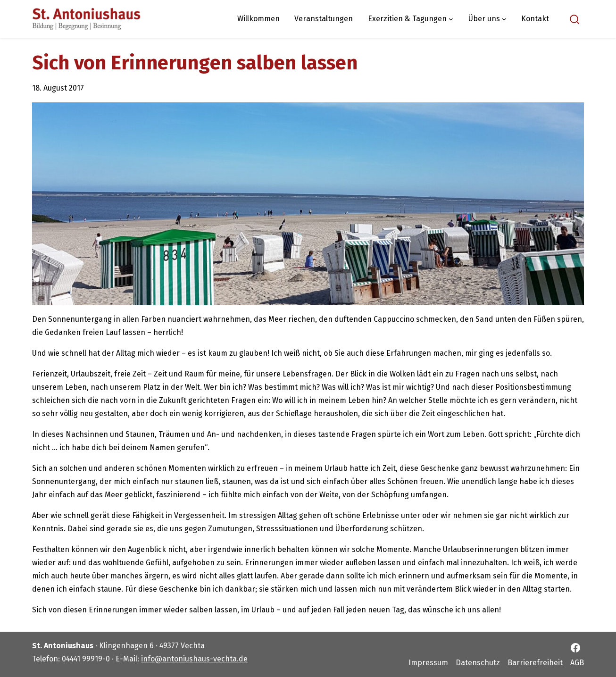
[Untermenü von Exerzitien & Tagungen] (451, 19)
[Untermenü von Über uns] (504, 19)
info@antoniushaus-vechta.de (194, 659)
